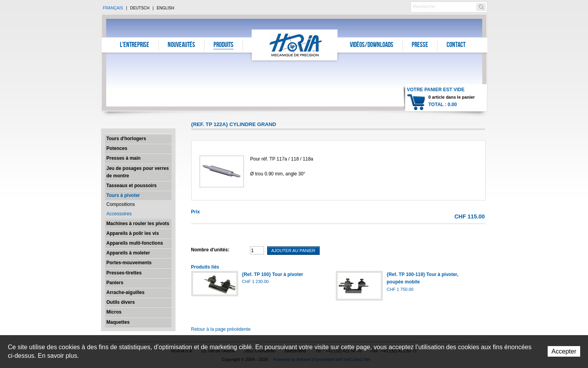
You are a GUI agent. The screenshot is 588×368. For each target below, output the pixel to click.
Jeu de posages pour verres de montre (138, 172)
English (166, 8)
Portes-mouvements (129, 263)
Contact (456, 45)
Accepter (564, 351)
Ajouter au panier (293, 251)
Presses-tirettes (124, 273)
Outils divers (121, 302)
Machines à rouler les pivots (138, 224)
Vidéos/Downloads (372, 45)
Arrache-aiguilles (126, 292)
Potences (117, 148)
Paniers (115, 283)
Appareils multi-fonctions (135, 243)
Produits (223, 45)
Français (113, 8)
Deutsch (140, 8)
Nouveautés (181, 45)
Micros (114, 312)
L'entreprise (135, 45)
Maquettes (118, 322)
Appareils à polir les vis (133, 233)
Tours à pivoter (123, 195)
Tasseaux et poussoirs (132, 186)
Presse (420, 45)
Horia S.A (295, 45)
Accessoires (119, 214)
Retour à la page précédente (221, 329)
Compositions (121, 204)
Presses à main (124, 158)
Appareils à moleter (128, 253)
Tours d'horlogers (126, 139)
